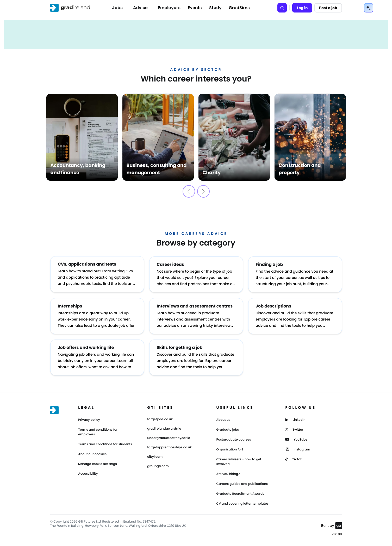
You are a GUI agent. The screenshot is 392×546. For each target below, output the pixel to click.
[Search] (282, 8)
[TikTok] (294, 458)
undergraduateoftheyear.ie (169, 437)
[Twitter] (294, 428)
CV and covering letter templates (242, 503)
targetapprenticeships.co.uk (169, 447)
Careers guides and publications (242, 483)
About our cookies (92, 453)
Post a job (328, 8)
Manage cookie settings (98, 463)
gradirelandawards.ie (164, 428)
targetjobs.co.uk (160, 418)
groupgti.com (158, 465)
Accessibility (88, 473)
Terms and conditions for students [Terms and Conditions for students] (105, 443)
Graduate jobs (227, 429)
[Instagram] (298, 448)
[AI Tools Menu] (369, 8)
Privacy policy (89, 419)
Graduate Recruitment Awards (240, 493)
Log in (302, 8)
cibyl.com (155, 456)
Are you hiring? (228, 473)
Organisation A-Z (230, 448)
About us (223, 419)
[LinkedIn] (295, 418)
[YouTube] (296, 438)
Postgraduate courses (234, 439)
